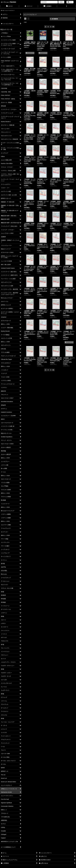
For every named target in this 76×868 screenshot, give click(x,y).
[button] (66, 6)
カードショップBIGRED (8, 2)
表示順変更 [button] (54, 19)
